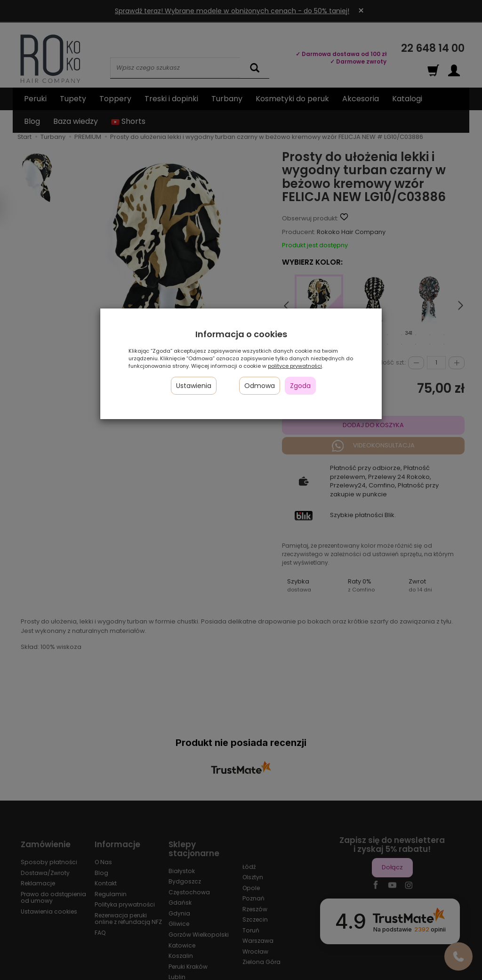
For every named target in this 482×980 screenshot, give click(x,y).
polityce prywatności (295, 366)
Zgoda (300, 386)
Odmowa (260, 386)
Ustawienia (194, 386)
